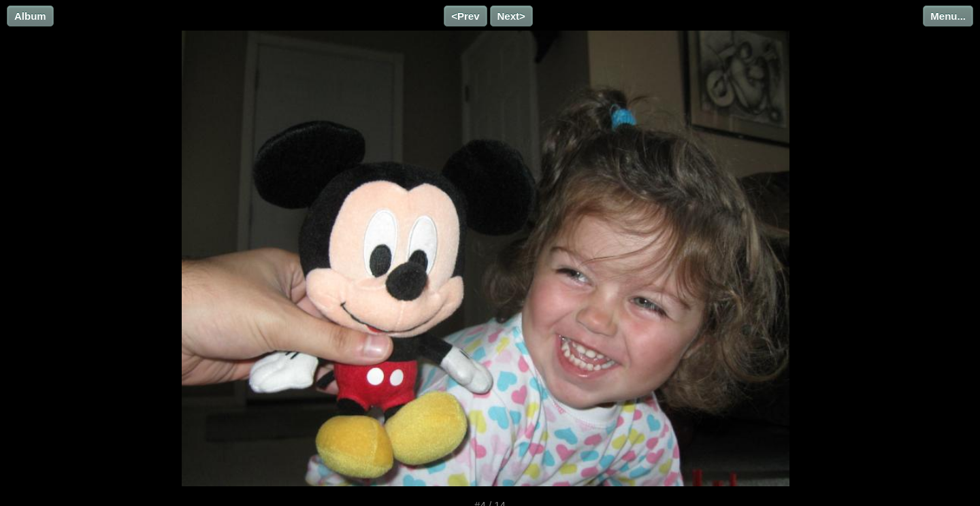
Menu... (948, 16)
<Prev (465, 16)
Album (30, 16)
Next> (511, 16)
